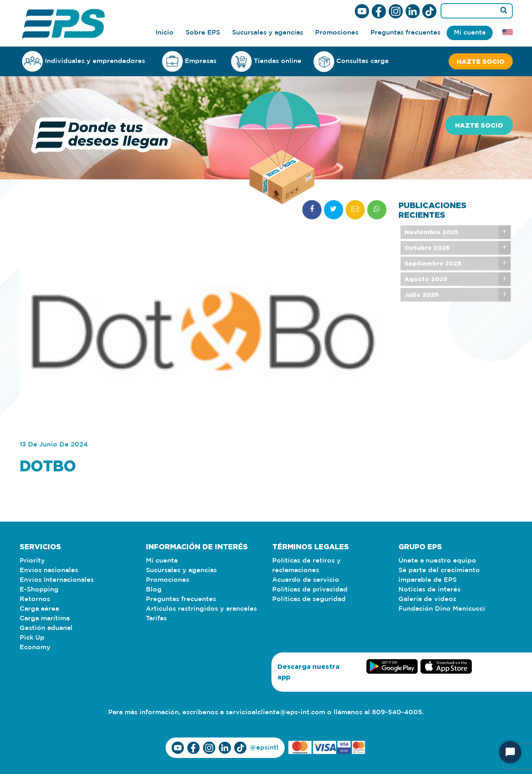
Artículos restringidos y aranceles (201, 609)
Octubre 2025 (427, 264)
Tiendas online (266, 61)
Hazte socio (481, 61)
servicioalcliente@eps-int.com (275, 712)
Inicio (165, 33)
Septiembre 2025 (433, 280)
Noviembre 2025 (431, 249)
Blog (154, 590)
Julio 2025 (421, 311)
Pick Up (32, 638)
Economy (35, 647)
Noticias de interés (430, 590)
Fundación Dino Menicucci (442, 609)
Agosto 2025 (426, 296)
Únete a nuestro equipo (437, 561)
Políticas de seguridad (309, 599)
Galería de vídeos (427, 599)
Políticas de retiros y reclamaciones (306, 566)
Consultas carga (351, 62)
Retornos (35, 599)
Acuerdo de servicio (306, 580)
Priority (32, 561)
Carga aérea (39, 609)
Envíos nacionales (49, 570)
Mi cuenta (470, 33)
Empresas (189, 61)
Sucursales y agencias (268, 33)
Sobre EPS (203, 33)
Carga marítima (45, 619)
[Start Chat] (510, 752)
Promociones (337, 33)
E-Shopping (39, 590)
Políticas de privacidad (310, 590)
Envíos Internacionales (57, 580)
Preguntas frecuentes (406, 33)
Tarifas (156, 619)
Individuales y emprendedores (84, 61)
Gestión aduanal (46, 628)
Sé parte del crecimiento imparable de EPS (439, 575)
